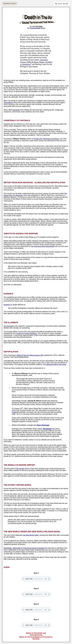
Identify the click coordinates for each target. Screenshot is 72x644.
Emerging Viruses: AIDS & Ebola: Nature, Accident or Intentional (36, 62)
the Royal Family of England (34, 548)
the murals (20, 469)
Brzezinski (47, 429)
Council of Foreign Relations (26, 333)
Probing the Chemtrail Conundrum (46, 139)
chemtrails (16, 110)
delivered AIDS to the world (56, 364)
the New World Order (31, 535)
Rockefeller (8, 548)
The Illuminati (8, 326)
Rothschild (17, 548)
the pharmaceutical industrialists (43, 246)
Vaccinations (8, 103)
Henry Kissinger (43, 425)
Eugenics (7, 305)
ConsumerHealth (35, 28)
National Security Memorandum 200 (30, 355)
